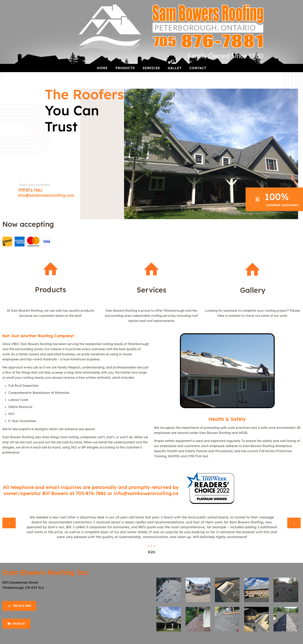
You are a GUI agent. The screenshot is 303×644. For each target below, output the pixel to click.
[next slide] (294, 523)
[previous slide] (9, 523)
